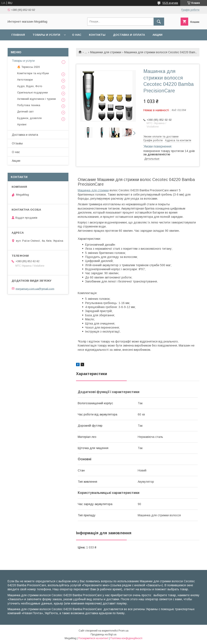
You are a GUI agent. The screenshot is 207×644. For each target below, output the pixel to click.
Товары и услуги (46, 35)
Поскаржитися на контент (93, 638)
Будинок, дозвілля (29, 118)
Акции (157, 35)
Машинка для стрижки (93, 190)
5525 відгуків (170, 3)
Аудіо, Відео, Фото (30, 86)
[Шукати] (159, 22)
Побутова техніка (29, 105)
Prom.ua (123, 631)
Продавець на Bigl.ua (103, 634)
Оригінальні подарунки (32, 92)
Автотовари (25, 80)
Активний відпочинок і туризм (36, 99)
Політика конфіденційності (126, 638)
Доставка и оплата (129, 35)
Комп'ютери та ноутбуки (33, 73)
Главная (18, 35)
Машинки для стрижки (106, 52)
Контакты (97, 35)
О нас (77, 35)
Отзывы (17, 143)
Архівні (22, 124)
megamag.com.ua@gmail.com (35, 288)
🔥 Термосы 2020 (28, 67)
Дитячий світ (25, 112)
